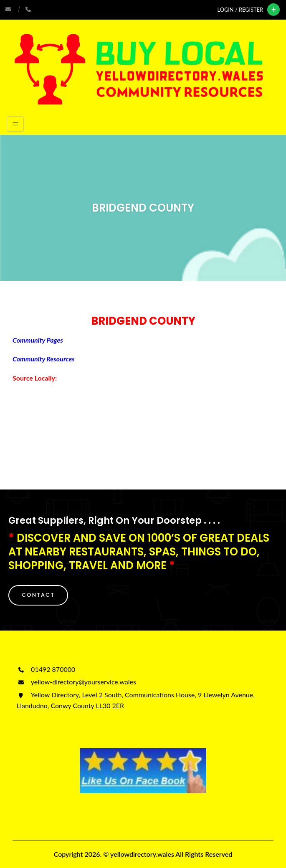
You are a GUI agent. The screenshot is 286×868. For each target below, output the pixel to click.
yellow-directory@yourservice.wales (76, 682)
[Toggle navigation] (15, 124)
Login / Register (240, 10)
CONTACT (38, 595)
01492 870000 (46, 669)
